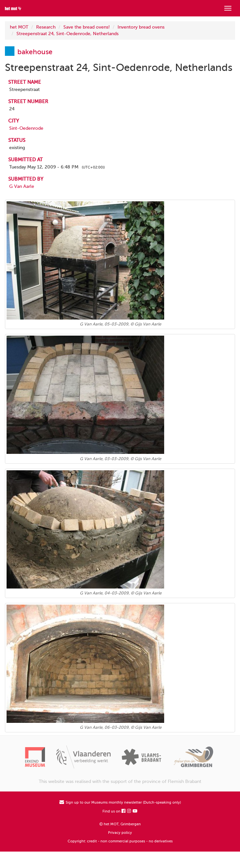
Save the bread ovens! (87, 27)
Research (46, 27)
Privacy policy (120, 833)
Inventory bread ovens (141, 27)
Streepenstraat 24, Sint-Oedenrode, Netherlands (67, 34)
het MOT (19, 27)
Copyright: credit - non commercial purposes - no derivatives (120, 841)
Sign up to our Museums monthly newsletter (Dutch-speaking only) (120, 802)
